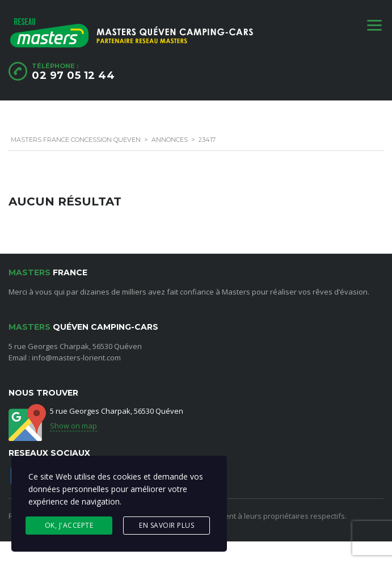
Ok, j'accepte (69, 525)
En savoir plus (167, 525)
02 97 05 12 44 (73, 75)
